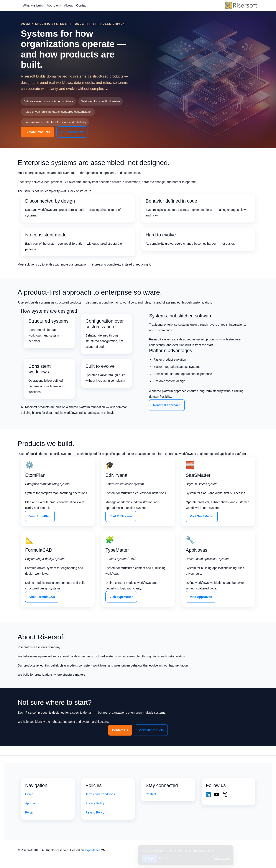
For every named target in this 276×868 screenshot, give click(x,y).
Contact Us (120, 730)
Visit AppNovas (201, 597)
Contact (82, 5)
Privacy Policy (95, 803)
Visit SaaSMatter (202, 516)
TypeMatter (92, 850)
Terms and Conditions (100, 794)
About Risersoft (72, 132)
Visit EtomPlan (40, 516)
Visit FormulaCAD (42, 597)
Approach (54, 5)
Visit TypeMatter (121, 597)
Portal (29, 812)
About (68, 5)
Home (29, 794)
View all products (151, 730)
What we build (33, 5)
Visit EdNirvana (121, 516)
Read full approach (167, 405)
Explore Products (37, 132)
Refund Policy (95, 812)
